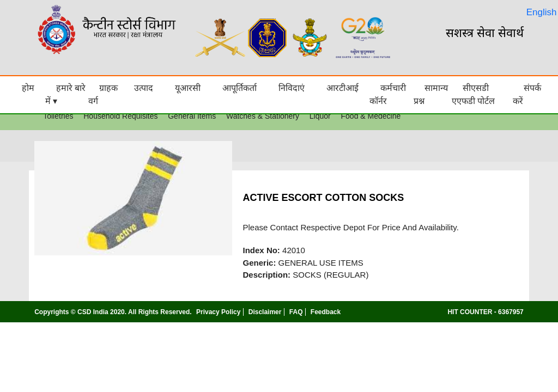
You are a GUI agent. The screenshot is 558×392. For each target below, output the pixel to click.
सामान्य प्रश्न (431, 94)
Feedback (326, 312)
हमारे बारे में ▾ (65, 94)
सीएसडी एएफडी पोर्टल (473, 94)
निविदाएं (292, 88)
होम (28, 88)
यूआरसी (188, 88)
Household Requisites (120, 116)
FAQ (296, 312)
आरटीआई (342, 88)
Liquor (320, 116)
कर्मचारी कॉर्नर (388, 94)
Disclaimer (265, 312)
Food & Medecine (371, 116)
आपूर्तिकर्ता (239, 88)
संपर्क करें (527, 94)
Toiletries (58, 116)
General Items (192, 116)
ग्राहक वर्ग (103, 94)
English (542, 12)
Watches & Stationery (263, 116)
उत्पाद (144, 88)
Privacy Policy (218, 312)
